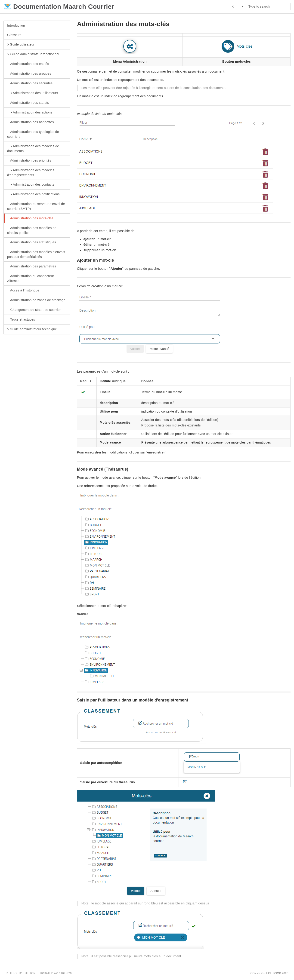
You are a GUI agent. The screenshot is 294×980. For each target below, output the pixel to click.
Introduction (16, 25)
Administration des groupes (29, 74)
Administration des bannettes (31, 122)
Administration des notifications (33, 194)
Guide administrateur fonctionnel (33, 54)
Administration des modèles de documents (33, 148)
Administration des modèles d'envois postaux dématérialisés (36, 254)
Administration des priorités (29, 161)
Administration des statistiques (32, 242)
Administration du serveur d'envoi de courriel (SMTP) (36, 206)
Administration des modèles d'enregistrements (31, 172)
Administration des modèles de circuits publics (32, 230)
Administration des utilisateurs (33, 93)
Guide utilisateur (21, 45)
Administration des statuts (28, 103)
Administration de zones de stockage (36, 300)
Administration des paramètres (32, 266)
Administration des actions (30, 113)
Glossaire (14, 35)
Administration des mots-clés (30, 218)
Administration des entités (28, 64)
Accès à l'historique (23, 291)
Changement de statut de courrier (34, 310)
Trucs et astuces (21, 320)
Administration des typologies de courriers (33, 134)
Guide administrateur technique (32, 329)
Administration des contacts (31, 185)
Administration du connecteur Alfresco (31, 278)
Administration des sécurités (30, 83)
